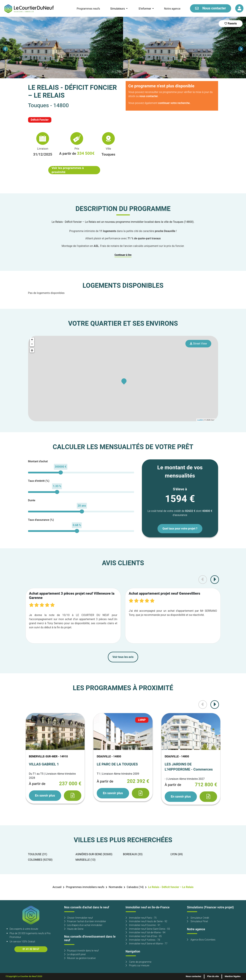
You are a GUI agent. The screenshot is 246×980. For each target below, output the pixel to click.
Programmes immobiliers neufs (85, 887)
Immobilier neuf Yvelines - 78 (143, 940)
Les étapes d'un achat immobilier (83, 925)
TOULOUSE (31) (38, 854)
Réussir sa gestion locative (80, 958)
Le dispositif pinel (75, 954)
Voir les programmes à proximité (68, 170)
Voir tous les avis (123, 657)
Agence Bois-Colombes (201, 940)
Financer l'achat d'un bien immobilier (85, 921)
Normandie (115, 887)
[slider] (61, 472)
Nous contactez (193, 976)
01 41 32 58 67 (31, 949)
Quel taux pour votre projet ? (180, 529)
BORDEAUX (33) (133, 854)
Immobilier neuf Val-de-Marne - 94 (146, 933)
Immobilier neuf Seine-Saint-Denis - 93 (148, 929)
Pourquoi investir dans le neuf (81, 951)
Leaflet (200, 420)
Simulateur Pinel (197, 921)
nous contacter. (149, 96)
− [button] (32, 344)
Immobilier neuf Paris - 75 (141, 918)
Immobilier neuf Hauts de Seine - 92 (147, 921)
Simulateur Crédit (198, 918)
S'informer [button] (145, 9)
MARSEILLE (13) (86, 860)
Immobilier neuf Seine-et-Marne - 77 (147, 944)
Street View (198, 344)
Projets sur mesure (138, 966)
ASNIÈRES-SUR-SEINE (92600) (94, 854)
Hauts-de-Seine (74, 929)
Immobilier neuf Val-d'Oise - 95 (144, 936)
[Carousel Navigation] (123, 49)
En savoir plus (45, 796)
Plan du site (213, 976)
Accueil (57, 887)
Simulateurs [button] (118, 9)
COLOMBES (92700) (40, 860)
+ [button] (32, 340)
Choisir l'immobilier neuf (78, 918)
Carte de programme (139, 962)
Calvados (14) (135, 887)
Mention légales (233, 976)
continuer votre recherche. (174, 103)
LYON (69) (177, 854)
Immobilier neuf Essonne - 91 (143, 925)
